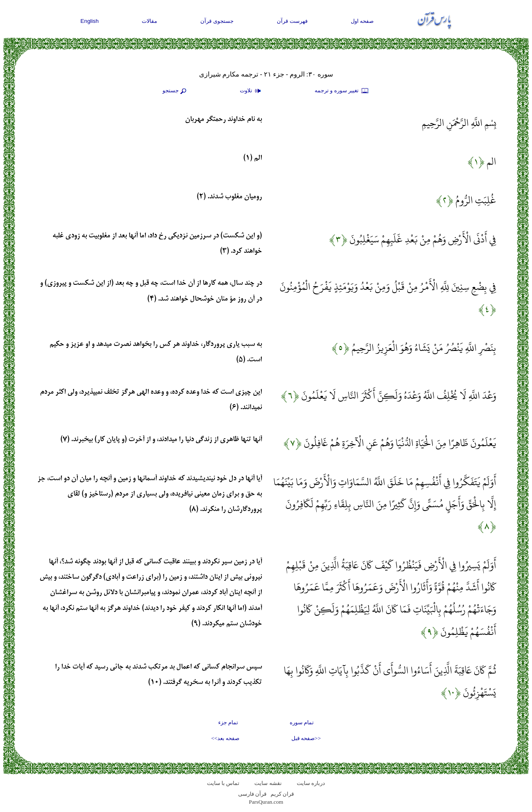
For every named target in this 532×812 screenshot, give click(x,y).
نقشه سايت (268, 783)
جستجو (175, 91)
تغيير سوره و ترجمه (342, 91)
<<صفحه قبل (306, 738)
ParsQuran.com (266, 802)
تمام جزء (228, 722)
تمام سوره (302, 722)
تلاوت (251, 91)
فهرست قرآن (292, 21)
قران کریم (282, 794)
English (90, 21)
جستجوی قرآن (217, 21)
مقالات (149, 21)
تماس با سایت (223, 783)
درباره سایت (311, 783)
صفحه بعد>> (225, 738)
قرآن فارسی (252, 794)
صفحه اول (362, 21)
